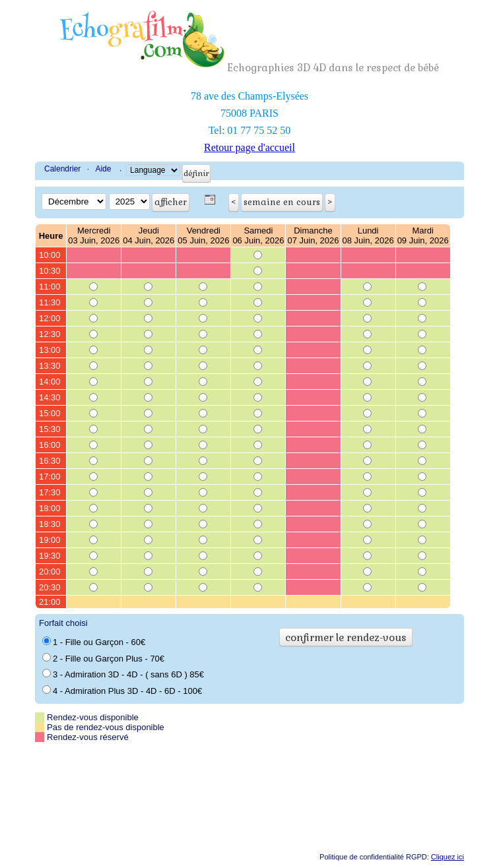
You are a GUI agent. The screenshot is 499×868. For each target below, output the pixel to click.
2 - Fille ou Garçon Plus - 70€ (103, 658)
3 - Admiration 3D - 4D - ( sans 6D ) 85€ (123, 674)
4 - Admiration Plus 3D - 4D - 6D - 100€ (122, 691)
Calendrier (62, 169)
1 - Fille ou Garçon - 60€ (94, 642)
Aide (103, 169)
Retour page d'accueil (249, 147)
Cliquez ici (448, 857)
